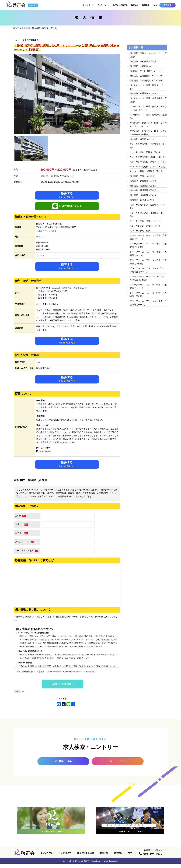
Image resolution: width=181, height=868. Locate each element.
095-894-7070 (153, 858)
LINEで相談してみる (67, 207)
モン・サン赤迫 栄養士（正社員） (146, 228)
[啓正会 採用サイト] (22, 4)
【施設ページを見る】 (47, 231)
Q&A (155, 5)
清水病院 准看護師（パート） (144, 94)
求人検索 (167, 5)
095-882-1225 (45, 454)
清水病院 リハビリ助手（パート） (146, 71)
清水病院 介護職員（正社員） (144, 182)
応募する (67, 195)
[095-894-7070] (140, 858)
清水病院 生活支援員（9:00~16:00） (147, 81)
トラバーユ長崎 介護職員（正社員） (147, 173)
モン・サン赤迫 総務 (140, 233)
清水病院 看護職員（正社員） (144, 187)
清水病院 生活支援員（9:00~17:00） (147, 76)
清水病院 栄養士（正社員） (143, 177)
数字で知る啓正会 (120, 5)
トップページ (88, 5)
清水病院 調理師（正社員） (143, 202)
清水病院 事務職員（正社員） (144, 62)
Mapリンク (41, 237)
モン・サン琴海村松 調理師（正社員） (148, 158)
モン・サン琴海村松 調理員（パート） (148, 163)
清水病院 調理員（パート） (143, 140)
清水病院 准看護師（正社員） (144, 197)
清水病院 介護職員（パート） (144, 66)
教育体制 (135, 5)
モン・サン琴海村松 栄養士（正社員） (148, 168)
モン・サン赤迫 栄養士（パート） (146, 223)
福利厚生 (146, 5)
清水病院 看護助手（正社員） (144, 192)
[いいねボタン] (17, 695)
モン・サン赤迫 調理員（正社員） (146, 153)
